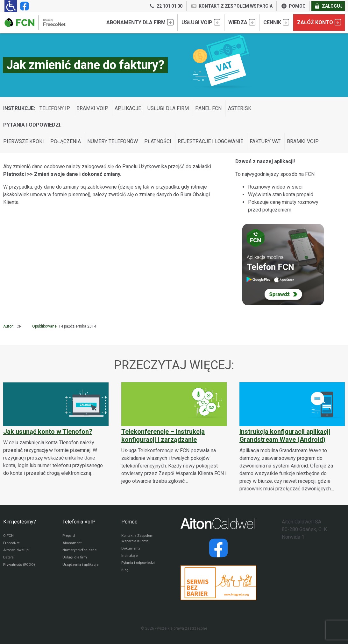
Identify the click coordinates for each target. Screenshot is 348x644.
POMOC (293, 6)
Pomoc (129, 522)
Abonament (73, 544)
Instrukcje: (19, 108)
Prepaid (69, 536)
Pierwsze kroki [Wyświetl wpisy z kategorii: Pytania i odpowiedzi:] (24, 141)
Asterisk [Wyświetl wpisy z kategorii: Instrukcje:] (240, 108)
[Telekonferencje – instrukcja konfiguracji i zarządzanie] (174, 434)
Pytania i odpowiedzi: (32, 125)
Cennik (276, 22)
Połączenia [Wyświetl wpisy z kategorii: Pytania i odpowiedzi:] (66, 141)
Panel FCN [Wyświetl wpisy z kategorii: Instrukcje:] (208, 108)
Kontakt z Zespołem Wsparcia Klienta (139, 539)
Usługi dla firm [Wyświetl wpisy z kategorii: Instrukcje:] (168, 108)
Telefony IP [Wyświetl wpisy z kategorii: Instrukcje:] (55, 108)
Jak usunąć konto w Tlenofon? (48, 432)
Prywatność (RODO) (20, 566)
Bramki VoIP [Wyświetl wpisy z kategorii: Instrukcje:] (92, 108)
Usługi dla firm (75, 559)
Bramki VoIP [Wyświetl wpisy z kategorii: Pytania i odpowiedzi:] (303, 141)
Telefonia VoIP (79, 522)
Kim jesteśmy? (20, 522)
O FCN (9, 536)
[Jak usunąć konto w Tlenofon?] (56, 430)
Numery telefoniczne (81, 551)
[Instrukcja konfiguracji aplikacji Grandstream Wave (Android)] (292, 437)
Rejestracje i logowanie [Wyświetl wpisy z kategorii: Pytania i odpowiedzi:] (210, 141)
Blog (125, 572)
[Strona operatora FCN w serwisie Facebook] (23, 6)
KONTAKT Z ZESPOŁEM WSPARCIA (232, 6)
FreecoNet (12, 544)
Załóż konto (319, 22)
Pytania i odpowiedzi (139, 564)
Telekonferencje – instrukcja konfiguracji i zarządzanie (163, 436)
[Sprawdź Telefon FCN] (283, 265)
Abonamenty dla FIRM (140, 22)
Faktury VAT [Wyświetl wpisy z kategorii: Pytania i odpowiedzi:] (265, 141)
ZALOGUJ (328, 6)
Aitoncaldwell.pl (17, 551)
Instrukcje (130, 557)
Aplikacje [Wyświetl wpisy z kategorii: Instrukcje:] (128, 108)
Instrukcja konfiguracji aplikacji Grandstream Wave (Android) (285, 436)
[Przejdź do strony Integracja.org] (218, 583)
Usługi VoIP (201, 22)
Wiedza (242, 22)
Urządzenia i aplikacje (82, 566)
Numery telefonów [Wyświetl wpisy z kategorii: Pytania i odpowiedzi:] (113, 141)
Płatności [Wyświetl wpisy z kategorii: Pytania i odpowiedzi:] (158, 141)
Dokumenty (131, 549)
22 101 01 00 (166, 6)
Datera (9, 559)
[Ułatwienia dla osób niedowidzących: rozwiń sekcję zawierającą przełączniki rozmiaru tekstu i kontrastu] (11, 6)
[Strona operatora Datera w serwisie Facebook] (218, 548)
